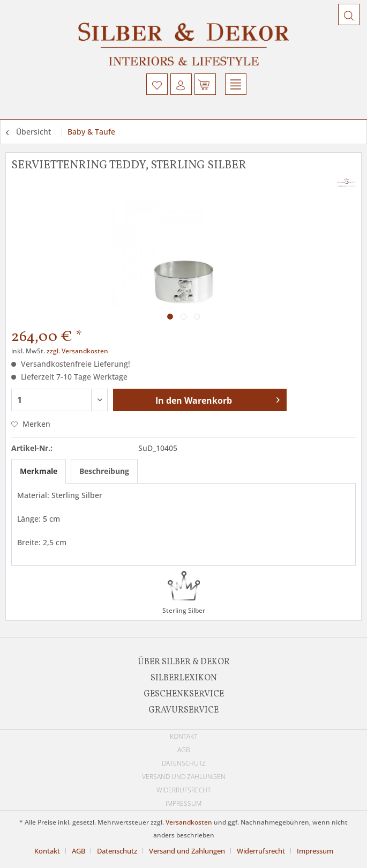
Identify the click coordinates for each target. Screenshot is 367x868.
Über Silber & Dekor (184, 662)
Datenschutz (184, 763)
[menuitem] (157, 84)
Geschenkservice (184, 694)
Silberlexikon (184, 678)
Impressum (183, 803)
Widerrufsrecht (183, 790)
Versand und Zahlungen (184, 777)
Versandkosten (189, 822)
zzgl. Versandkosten (77, 351)
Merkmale (39, 471)
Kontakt (183, 736)
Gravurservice (183, 710)
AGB (184, 750)
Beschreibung (104, 471)
